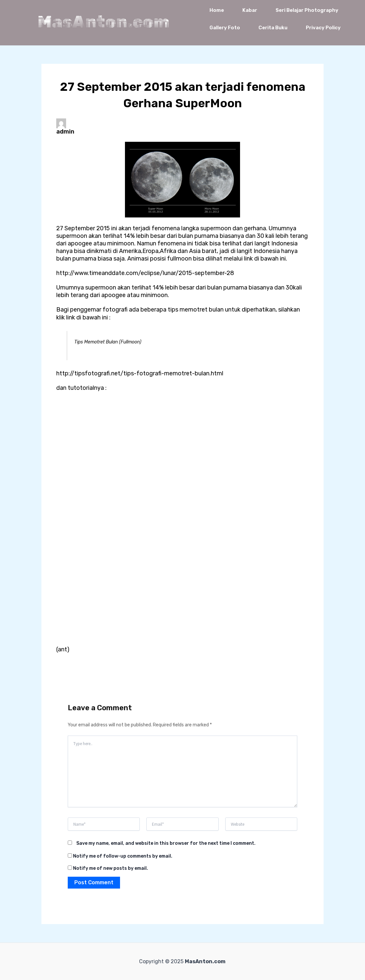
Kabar (250, 10)
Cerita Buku (273, 28)
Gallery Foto (225, 28)
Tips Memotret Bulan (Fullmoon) (108, 342)
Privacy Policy (323, 28)
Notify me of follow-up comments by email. (123, 856)
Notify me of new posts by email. (110, 868)
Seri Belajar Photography (307, 10)
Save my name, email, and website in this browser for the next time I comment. (166, 843)
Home (217, 10)
